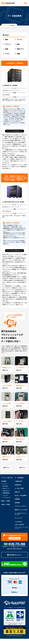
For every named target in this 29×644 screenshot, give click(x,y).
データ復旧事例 (19, 478)
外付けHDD (5, 486)
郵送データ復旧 (6, 501)
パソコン (5, 484)
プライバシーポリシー (21, 506)
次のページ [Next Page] (22, 467)
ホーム (5, 25)
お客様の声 (18, 485)
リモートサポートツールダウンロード (21, 528)
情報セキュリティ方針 (21, 510)
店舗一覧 (17, 492)
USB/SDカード (6, 491)
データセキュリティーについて (21, 514)
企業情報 (17, 499)
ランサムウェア (7, 497)
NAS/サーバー (6, 488)
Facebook (18, 522)
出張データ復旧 (6, 504)
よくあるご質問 (19, 488)
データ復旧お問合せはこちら (14, 537)
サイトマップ (18, 518)
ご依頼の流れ (18, 481)
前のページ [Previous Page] (6, 467)
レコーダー (5, 495)
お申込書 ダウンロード (15, 555)
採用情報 (17, 503)
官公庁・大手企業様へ (21, 495)
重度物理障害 (6, 493)
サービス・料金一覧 (7, 478)
